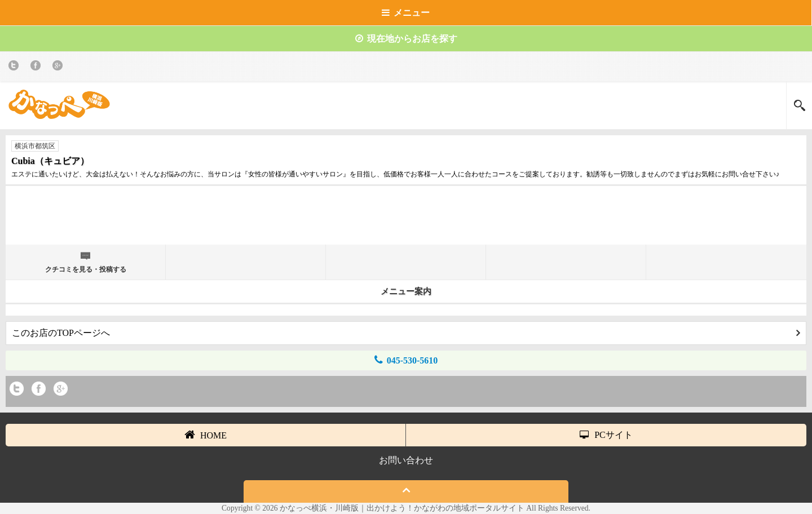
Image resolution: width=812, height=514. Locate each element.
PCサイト (606, 435)
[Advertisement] (406, 220)
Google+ (59, 67)
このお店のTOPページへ (406, 333)
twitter (16, 67)
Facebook (37, 67)
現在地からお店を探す (406, 39)
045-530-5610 (406, 360)
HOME (206, 435)
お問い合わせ (406, 460)
